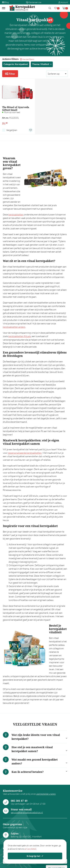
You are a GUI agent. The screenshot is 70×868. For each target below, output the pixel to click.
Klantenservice (34, 2)
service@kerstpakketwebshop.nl (27, 812)
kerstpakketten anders (14, 327)
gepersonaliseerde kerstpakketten (25, 453)
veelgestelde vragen (46, 794)
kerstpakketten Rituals (20, 336)
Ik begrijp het (35, 856)
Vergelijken (12, 130)
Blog (5, 2)
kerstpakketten (16, 215)
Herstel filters (27, 59)
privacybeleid (31, 849)
